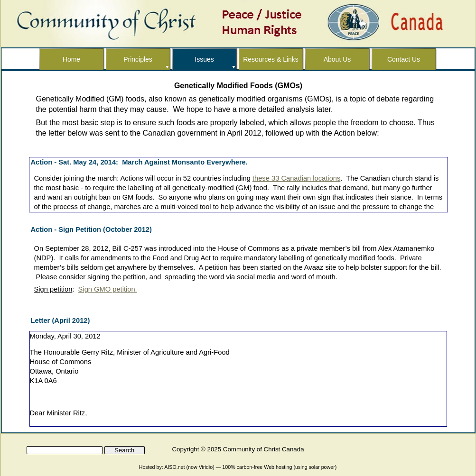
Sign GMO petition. (108, 289)
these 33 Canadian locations (296, 178)
